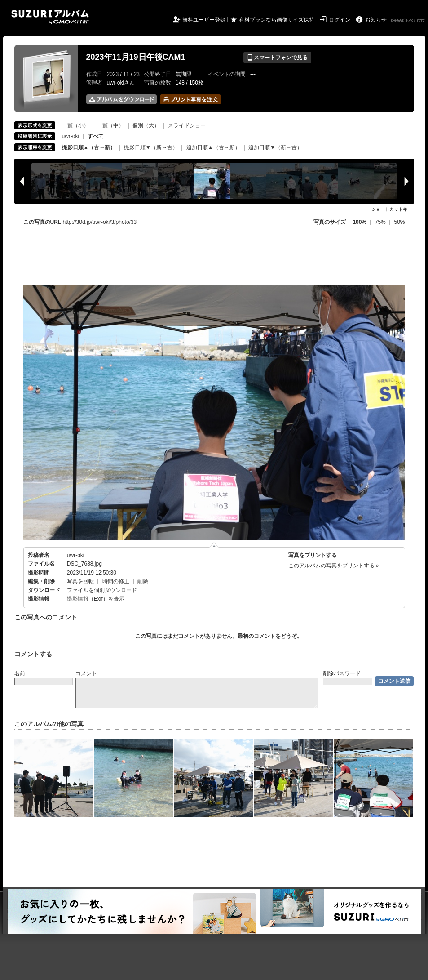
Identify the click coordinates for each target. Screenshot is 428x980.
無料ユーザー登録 (204, 20)
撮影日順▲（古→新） (89, 147)
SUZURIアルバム (50, 17)
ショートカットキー (392, 209)
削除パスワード (342, 673)
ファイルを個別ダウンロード (102, 590)
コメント (86, 673)
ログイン (340, 20)
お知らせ (376, 20)
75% (381, 222)
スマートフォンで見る (277, 58)
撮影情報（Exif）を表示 (96, 599)
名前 (20, 673)
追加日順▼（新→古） (275, 147)
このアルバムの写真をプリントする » (334, 566)
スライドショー (187, 125)
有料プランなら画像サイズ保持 (277, 20)
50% (399, 222)
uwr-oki (71, 136)
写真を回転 (80, 581)
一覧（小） (75, 125)
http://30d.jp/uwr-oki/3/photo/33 (100, 222)
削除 (143, 581)
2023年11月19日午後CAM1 (136, 57)
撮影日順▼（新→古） (151, 147)
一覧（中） (110, 125)
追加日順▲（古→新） (213, 147)
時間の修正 (116, 581)
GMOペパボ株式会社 (409, 21)
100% (360, 222)
